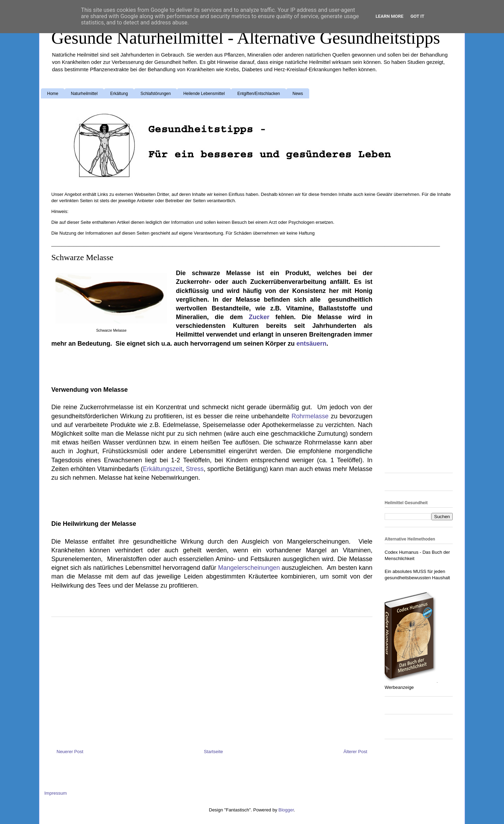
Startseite (213, 752)
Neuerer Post (70, 752)
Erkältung (119, 94)
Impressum (55, 793)
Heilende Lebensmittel (204, 94)
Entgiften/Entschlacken (259, 94)
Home (53, 94)
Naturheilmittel (84, 94)
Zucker (262, 317)
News (298, 94)
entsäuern (311, 344)
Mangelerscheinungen (250, 568)
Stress (195, 469)
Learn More (390, 16)
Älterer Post (355, 752)
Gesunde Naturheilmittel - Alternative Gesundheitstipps (246, 38)
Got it (417, 16)
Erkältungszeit (162, 469)
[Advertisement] (107, 366)
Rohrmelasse (311, 416)
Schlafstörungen (155, 94)
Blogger (286, 810)
